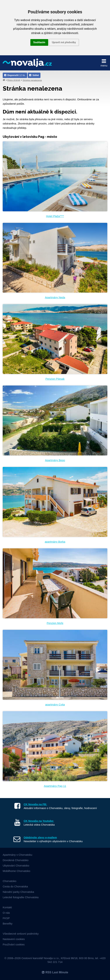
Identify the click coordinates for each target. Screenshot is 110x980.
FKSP (6, 918)
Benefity (8, 924)
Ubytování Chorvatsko (16, 866)
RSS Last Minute (55, 972)
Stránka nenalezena (32, 80)
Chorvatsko (10, 881)
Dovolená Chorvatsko (16, 860)
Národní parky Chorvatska (18, 892)
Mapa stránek (14, 80)
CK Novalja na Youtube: (39, 821)
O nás (6, 913)
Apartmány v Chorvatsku (17, 855)
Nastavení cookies (14, 939)
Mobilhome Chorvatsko (16, 871)
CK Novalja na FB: (35, 804)
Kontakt (7, 907)
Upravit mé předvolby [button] (64, 42)
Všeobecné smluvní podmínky (21, 934)
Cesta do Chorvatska (15, 886)
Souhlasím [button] (39, 42)
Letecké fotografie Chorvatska (21, 897)
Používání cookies (14, 944)
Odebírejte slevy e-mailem (40, 837)
